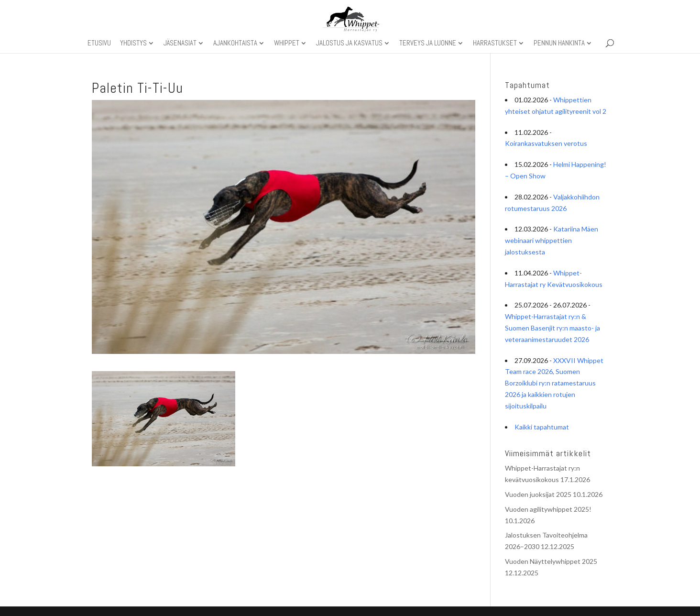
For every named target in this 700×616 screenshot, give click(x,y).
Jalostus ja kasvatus (349, 44)
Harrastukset (495, 44)
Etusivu (99, 44)
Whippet (287, 44)
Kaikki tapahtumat (542, 427)
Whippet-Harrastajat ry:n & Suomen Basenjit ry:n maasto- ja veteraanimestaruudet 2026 (552, 328)
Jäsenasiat (180, 44)
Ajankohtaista (235, 44)
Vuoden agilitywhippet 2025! (548, 509)
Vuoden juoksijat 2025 (538, 494)
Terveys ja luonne (428, 44)
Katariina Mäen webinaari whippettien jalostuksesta (552, 240)
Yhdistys (133, 44)
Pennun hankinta (559, 44)
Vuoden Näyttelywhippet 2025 (551, 561)
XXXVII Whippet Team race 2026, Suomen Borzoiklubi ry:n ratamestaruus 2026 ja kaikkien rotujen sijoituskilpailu (554, 383)
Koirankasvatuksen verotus (546, 143)
